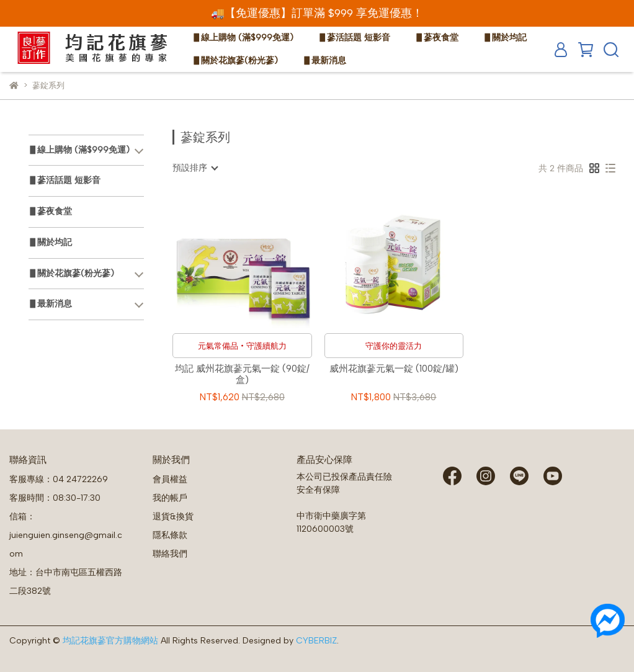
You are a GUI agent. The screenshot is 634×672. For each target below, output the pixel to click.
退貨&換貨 (173, 517)
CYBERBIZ (316, 641)
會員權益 (170, 479)
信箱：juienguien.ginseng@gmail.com (66, 535)
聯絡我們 (170, 554)
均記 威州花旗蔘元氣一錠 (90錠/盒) (242, 374)
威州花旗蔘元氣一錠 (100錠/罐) (394, 369)
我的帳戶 (170, 498)
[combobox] (195, 168)
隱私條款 (170, 535)
